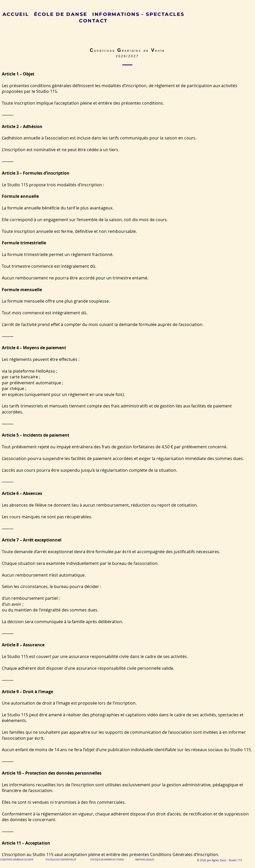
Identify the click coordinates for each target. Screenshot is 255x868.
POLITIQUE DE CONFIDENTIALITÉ (61, 860)
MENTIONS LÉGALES (145, 860)
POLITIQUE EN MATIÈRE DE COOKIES (107, 860)
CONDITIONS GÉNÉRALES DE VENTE (17, 860)
